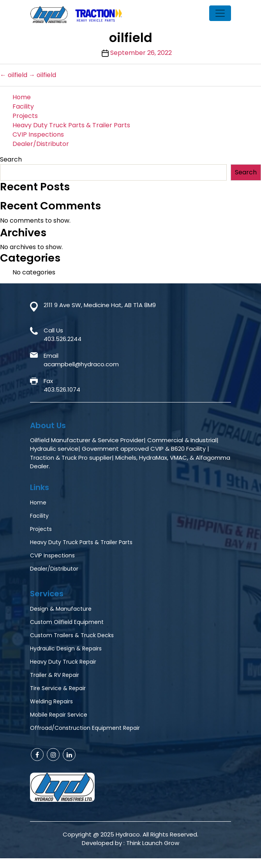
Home (22, 97)
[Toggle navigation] (220, 13)
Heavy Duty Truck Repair (63, 662)
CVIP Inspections (38, 134)
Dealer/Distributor (41, 144)
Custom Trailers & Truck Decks (72, 635)
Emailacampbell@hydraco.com (81, 360)
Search (11, 159)
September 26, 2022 (141, 53)
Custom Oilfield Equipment (67, 622)
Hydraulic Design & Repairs (66, 648)
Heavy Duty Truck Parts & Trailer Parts (71, 125)
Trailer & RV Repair (55, 675)
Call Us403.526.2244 (63, 335)
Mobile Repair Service (59, 715)
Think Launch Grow (153, 843)
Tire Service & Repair (58, 688)
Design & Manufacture (61, 609)
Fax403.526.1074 (62, 385)
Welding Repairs (51, 701)
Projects (25, 116)
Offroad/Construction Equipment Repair (85, 728)
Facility (23, 106)
